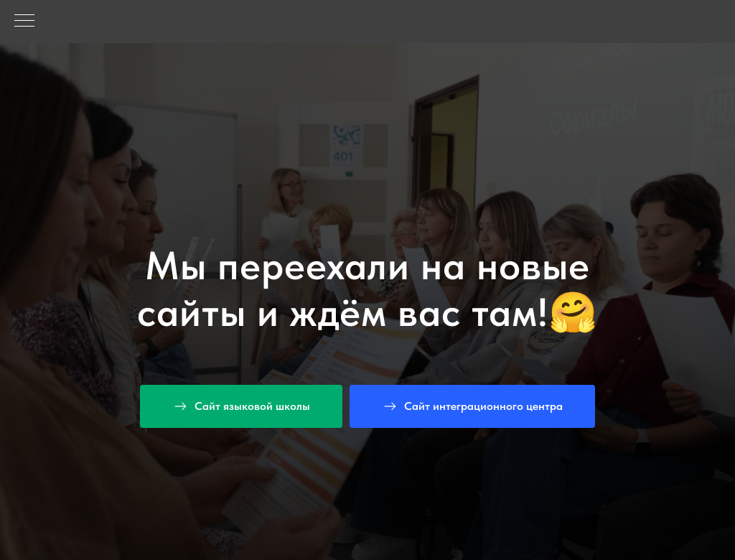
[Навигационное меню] (24, 22)
